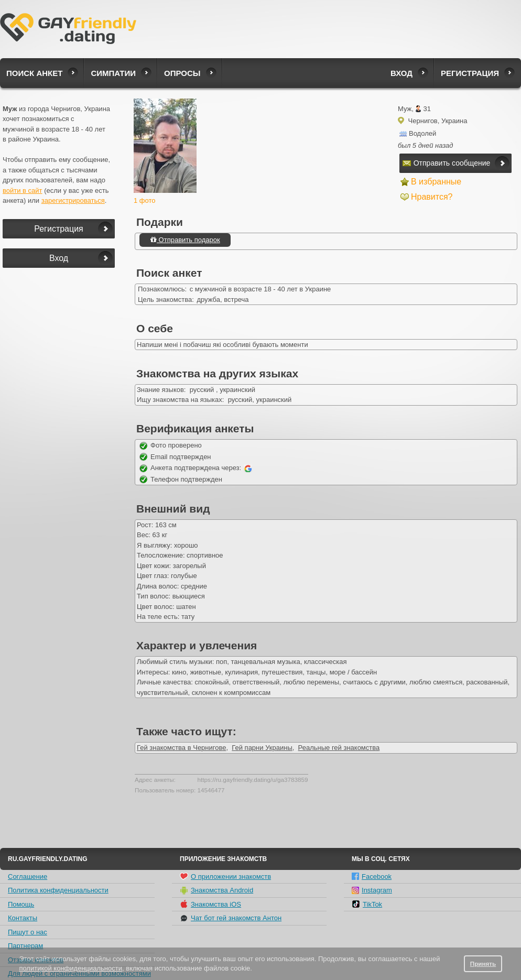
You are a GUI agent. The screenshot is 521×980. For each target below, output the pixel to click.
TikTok (367, 904)
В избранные (436, 182)
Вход (401, 73)
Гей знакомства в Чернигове (181, 748)
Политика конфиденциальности (58, 890)
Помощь (21, 904)
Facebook (372, 876)
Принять (483, 963)
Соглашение (28, 876)
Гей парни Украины (262, 748)
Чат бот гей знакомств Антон (231, 918)
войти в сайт (23, 190)
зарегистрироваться (73, 200)
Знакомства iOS (210, 904)
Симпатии (113, 73)
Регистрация (470, 73)
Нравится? (432, 197)
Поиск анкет (34, 73)
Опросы (182, 73)
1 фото (145, 200)
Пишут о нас (28, 932)
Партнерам (25, 946)
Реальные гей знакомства (339, 748)
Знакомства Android (216, 890)
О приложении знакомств (225, 876)
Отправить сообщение (447, 163)
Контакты (23, 918)
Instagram (372, 890)
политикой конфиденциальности (70, 968)
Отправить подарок (185, 240)
